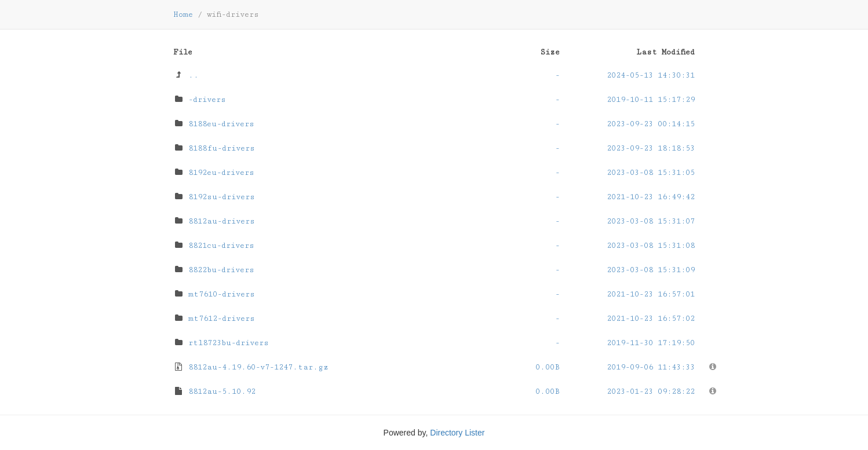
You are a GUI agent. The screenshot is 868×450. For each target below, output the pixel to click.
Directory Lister (457, 433)
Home (183, 14)
